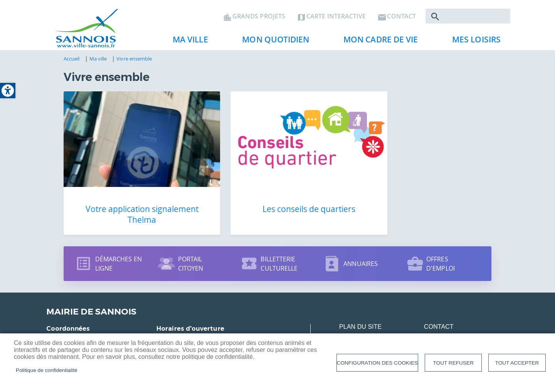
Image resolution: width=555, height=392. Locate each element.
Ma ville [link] (187, 43)
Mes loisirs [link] (473, 43)
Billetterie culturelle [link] (279, 252)
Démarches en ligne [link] (119, 252)
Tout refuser (453, 363)
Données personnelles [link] (465, 331)
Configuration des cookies (377, 363)
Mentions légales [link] (371, 331)
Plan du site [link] (360, 315)
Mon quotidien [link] (272, 43)
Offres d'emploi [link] (441, 252)
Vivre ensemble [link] (134, 61)
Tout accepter (517, 363)
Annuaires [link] (361, 252)
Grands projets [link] (259, 18)
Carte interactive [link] (336, 18)
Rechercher (435, 18)
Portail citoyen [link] (191, 252)
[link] (8, 91)
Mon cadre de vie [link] (378, 43)
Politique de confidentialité (47, 370)
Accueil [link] (72, 61)
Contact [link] (401, 18)
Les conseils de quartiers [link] (277, 198)
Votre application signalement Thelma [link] (131, 203)
